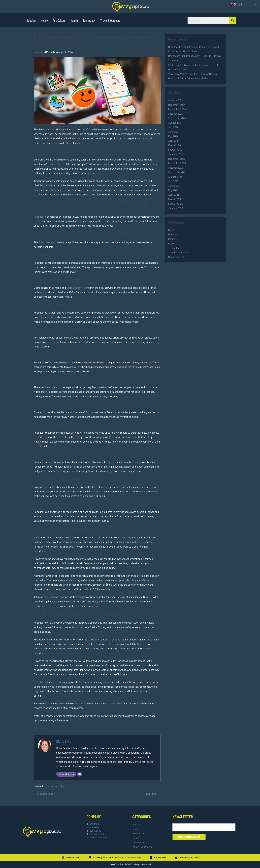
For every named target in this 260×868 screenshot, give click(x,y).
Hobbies (31, 20)
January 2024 (176, 154)
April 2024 (174, 141)
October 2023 (176, 168)
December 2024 (177, 105)
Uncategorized (176, 257)
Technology (89, 20)
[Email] (80, 774)
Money (44, 20)
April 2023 (174, 195)
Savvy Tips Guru (117, 864)
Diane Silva (64, 741)
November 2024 (177, 109)
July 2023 (173, 181)
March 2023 (174, 199)
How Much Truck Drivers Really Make (188, 78)
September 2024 (177, 118)
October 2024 (176, 114)
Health (74, 20)
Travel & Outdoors (110, 20)
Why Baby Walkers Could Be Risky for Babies (192, 74)
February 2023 (176, 204)
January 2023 (176, 208)
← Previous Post (43, 794)
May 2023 (173, 190)
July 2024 (173, 127)
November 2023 (177, 163)
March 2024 (175, 145)
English (237, 4)
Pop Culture (59, 20)
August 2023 (175, 177)
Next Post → (153, 794)
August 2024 (175, 122)
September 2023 (177, 172)
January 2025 (176, 100)
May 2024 (173, 136)
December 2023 (177, 159)
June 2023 (174, 186)
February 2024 (176, 149)
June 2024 (174, 132)
